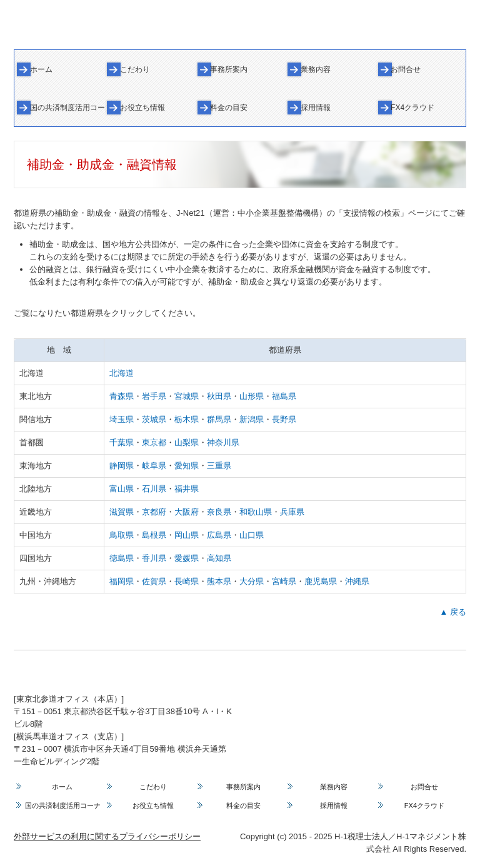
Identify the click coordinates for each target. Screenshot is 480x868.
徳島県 (122, 558)
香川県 (154, 558)
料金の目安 (229, 108)
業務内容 (316, 69)
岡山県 (187, 535)
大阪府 (187, 512)
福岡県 (122, 581)
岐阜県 (154, 466)
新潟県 (252, 419)
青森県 (122, 396)
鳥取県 (122, 535)
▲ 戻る (453, 612)
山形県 (252, 396)
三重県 (219, 466)
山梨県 (187, 442)
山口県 (252, 535)
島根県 (154, 535)
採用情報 (316, 108)
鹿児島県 (321, 581)
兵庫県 (292, 512)
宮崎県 (284, 581)
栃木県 (187, 419)
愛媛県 (187, 558)
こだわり (135, 69)
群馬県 (219, 419)
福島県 (284, 396)
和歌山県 (256, 512)
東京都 (154, 442)
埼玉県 (122, 419)
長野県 (284, 419)
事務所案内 (229, 69)
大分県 (252, 581)
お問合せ (406, 69)
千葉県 (122, 442)
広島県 (219, 535)
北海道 (122, 373)
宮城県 (187, 396)
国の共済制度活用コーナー (67, 108)
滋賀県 (122, 512)
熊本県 (219, 581)
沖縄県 (357, 581)
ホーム (41, 69)
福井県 (187, 489)
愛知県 (187, 466)
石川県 (154, 489)
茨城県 (154, 419)
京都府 (154, 512)
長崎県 (187, 581)
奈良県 (219, 512)
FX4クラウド (412, 108)
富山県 (122, 489)
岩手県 (154, 396)
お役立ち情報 (142, 108)
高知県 (219, 558)
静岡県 (122, 466)
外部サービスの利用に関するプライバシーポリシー (107, 836)
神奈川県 (223, 442)
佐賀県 (154, 581)
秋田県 (219, 396)
